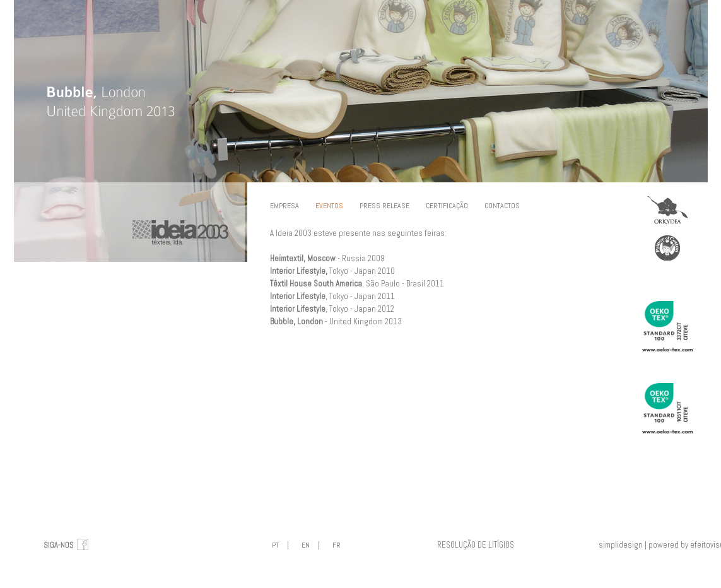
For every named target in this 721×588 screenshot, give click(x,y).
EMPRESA (284, 206)
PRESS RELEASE (384, 206)
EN (306, 545)
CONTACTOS (502, 206)
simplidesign (621, 545)
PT (275, 545)
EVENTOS (329, 206)
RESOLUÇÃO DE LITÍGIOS (476, 545)
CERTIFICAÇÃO (447, 206)
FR (337, 545)
